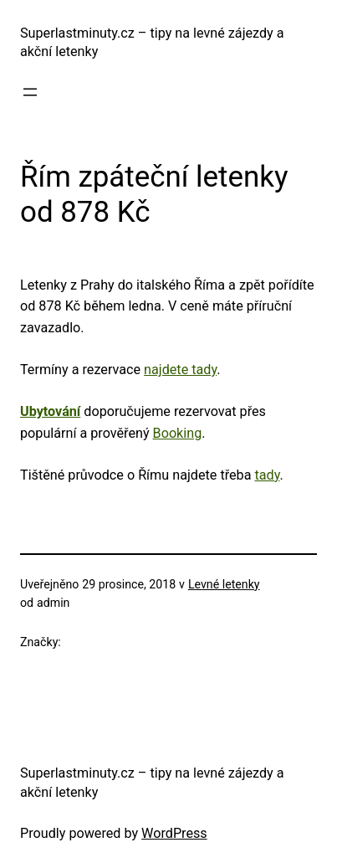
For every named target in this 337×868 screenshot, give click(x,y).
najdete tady (180, 370)
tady (267, 475)
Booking (178, 433)
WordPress (174, 833)
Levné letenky (224, 584)
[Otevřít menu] (30, 92)
